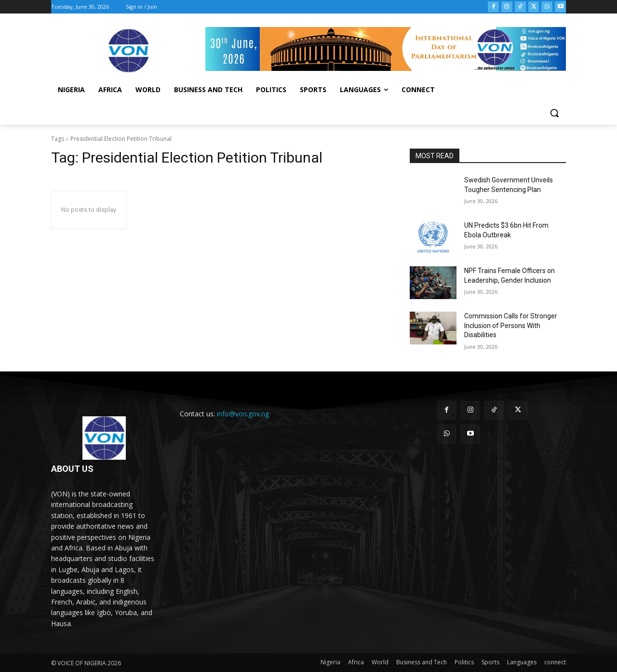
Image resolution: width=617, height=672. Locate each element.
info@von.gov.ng (243, 414)
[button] (554, 113)
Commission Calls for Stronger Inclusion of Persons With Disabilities (511, 325)
